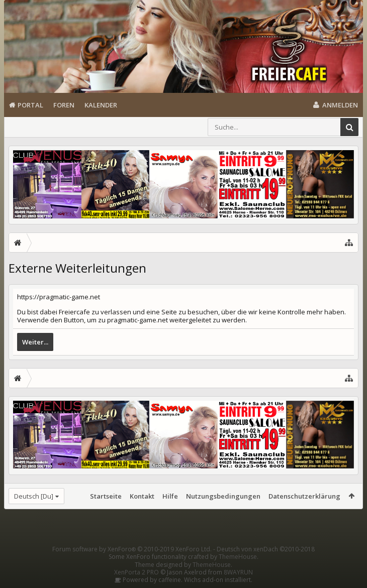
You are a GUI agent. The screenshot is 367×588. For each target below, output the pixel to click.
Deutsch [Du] (34, 496)
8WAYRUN (238, 572)
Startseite (106, 496)
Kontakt (142, 496)
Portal (30, 105)
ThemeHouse (238, 557)
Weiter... (35, 342)
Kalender (101, 105)
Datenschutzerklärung (304, 496)
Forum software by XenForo (132, 549)
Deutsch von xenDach (266, 549)
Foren (64, 105)
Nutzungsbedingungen (223, 496)
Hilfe (170, 496)
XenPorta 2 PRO (136, 572)
